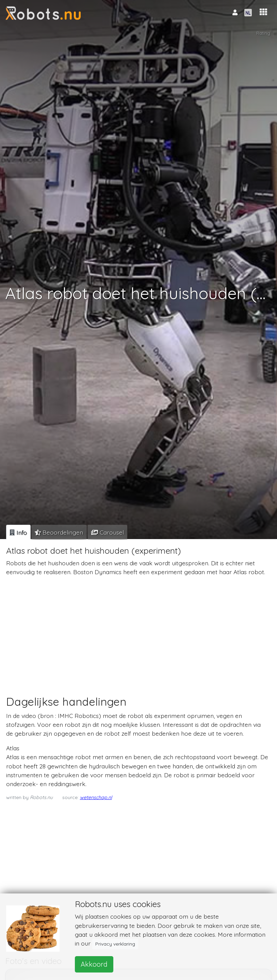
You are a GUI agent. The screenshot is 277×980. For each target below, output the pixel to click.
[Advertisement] (137, 629)
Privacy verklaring (115, 944)
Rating (263, 33)
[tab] (18, 532)
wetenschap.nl (96, 797)
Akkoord (94, 964)
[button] (263, 12)
